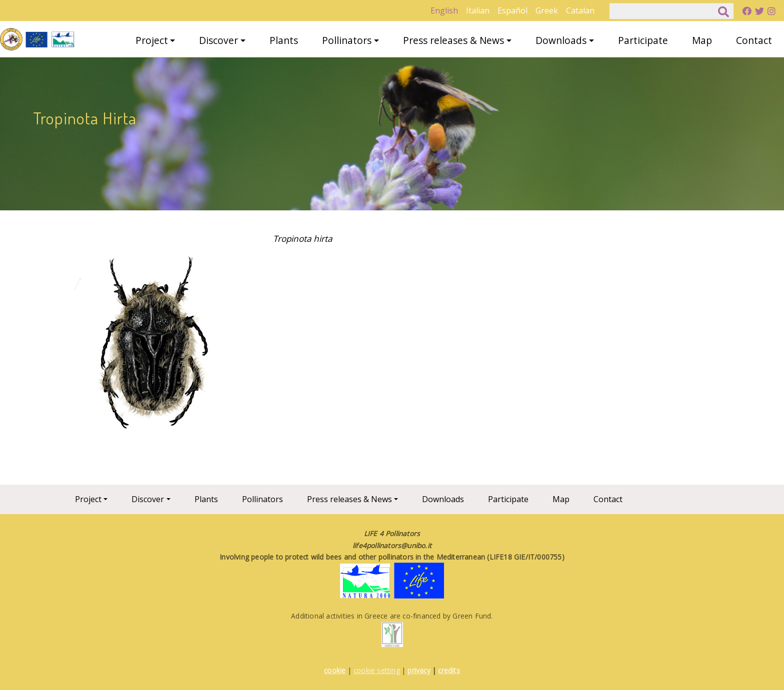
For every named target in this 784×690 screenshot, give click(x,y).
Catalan (580, 10)
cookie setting (377, 670)
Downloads (561, 40)
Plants (284, 40)
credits (449, 670)
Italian (478, 10)
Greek (547, 10)
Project (152, 40)
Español (512, 10)
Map (702, 40)
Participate (643, 40)
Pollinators (347, 40)
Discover (218, 40)
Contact (754, 40)
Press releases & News (453, 40)
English (444, 10)
